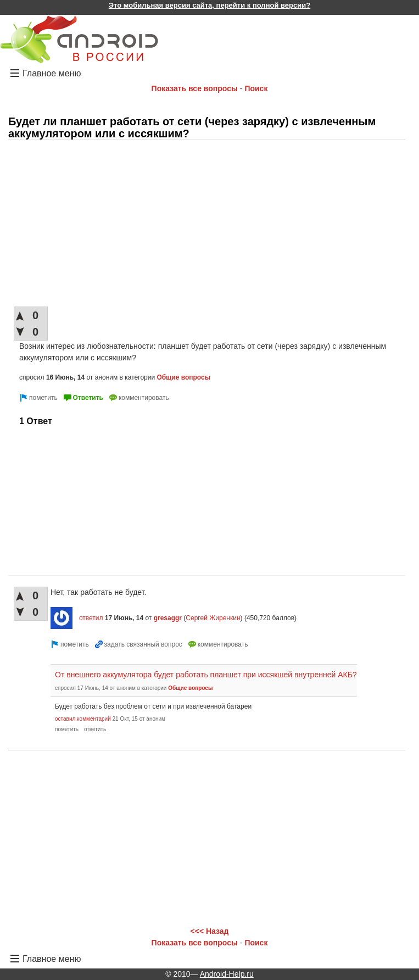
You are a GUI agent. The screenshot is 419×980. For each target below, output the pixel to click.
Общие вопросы (183, 377)
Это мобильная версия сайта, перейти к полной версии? (209, 5)
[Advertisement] (207, 224)
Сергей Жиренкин (213, 618)
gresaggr (168, 618)
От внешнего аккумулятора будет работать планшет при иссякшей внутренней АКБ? (206, 675)
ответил (91, 618)
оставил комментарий (83, 719)
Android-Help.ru (227, 974)
